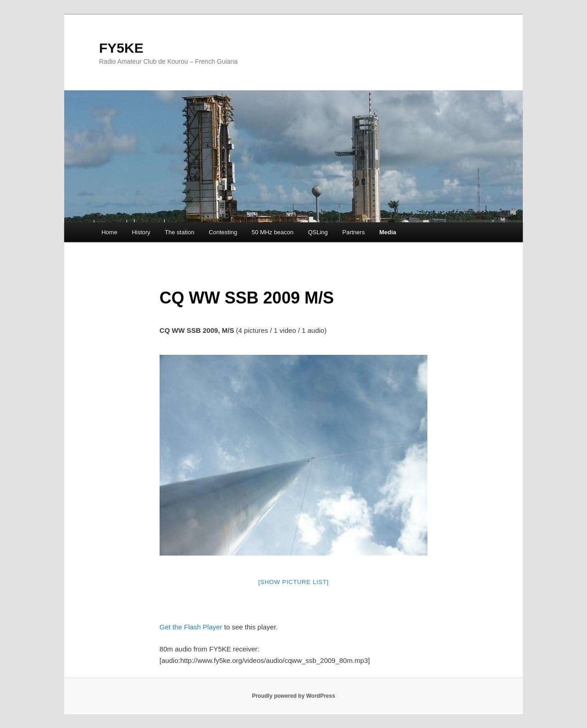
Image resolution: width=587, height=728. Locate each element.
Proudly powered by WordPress (293, 696)
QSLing (318, 232)
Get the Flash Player (191, 627)
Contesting (223, 232)
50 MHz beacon (273, 232)
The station (179, 232)
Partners (353, 232)
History (141, 232)
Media (388, 232)
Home (109, 232)
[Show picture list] (293, 582)
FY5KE (121, 48)
